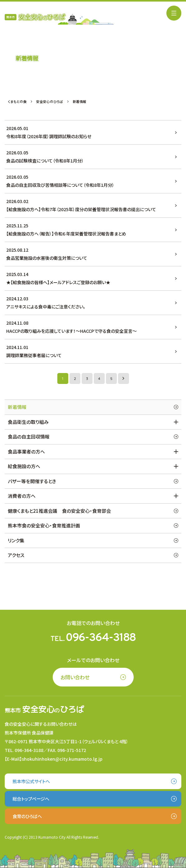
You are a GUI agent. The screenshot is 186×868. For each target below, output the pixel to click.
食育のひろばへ (27, 816)
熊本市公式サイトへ (31, 781)
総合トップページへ (31, 799)
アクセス (16, 555)
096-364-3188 (101, 638)
